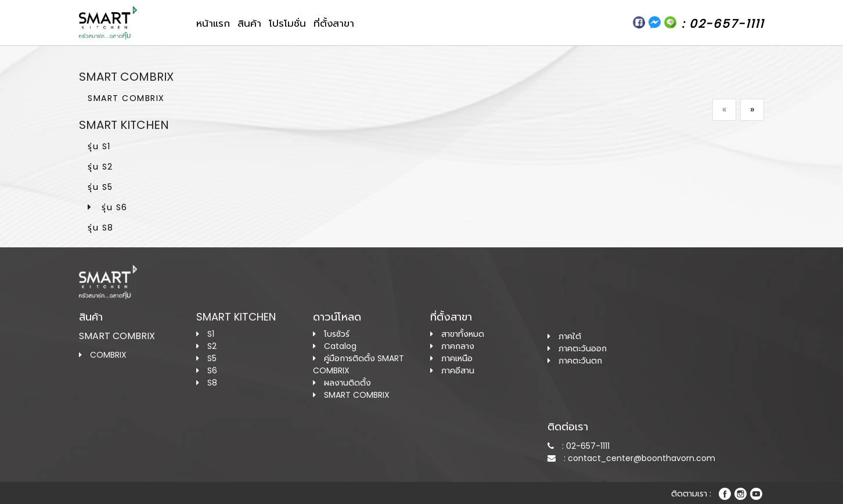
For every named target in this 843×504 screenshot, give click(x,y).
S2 (206, 346)
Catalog (335, 346)
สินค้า (249, 23)
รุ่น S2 (100, 167)
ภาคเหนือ (451, 358)
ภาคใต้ (564, 336)
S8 (207, 383)
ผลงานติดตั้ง (342, 383)
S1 (205, 334)
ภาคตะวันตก (575, 361)
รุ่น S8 (101, 228)
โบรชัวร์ (331, 334)
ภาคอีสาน (452, 370)
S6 (207, 370)
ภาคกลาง (452, 346)
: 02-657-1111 (579, 446)
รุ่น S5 (100, 187)
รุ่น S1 (99, 146)
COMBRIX (103, 355)
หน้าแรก (213, 23)
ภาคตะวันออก (577, 348)
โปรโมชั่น (287, 23)
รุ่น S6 (115, 207)
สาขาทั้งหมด (457, 334)
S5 (206, 358)
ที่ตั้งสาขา (334, 23)
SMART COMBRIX (126, 98)
